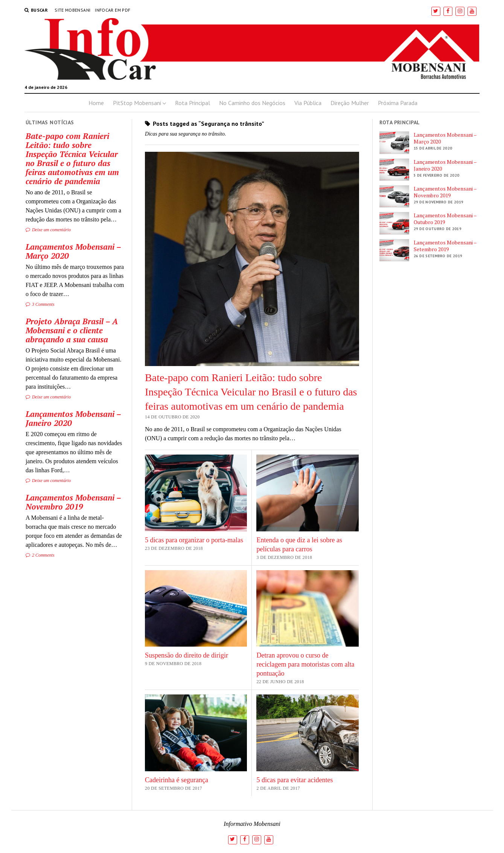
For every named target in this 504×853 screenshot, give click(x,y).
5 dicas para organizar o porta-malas (194, 540)
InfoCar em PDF (113, 10)
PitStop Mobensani (137, 103)
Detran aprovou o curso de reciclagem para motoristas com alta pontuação (305, 664)
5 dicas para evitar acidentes (295, 780)
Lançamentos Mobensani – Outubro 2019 (445, 219)
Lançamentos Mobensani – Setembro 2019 (445, 246)
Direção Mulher (350, 103)
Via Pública (308, 103)
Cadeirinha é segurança (177, 780)
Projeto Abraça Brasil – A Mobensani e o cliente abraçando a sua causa (72, 330)
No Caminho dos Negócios (252, 103)
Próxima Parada (398, 103)
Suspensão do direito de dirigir (187, 655)
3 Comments (40, 304)
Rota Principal (193, 103)
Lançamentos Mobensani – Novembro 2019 (73, 502)
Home (96, 103)
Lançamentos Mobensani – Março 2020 (73, 251)
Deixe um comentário (48, 230)
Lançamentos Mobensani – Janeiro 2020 (73, 418)
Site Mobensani (72, 10)
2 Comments (40, 555)
